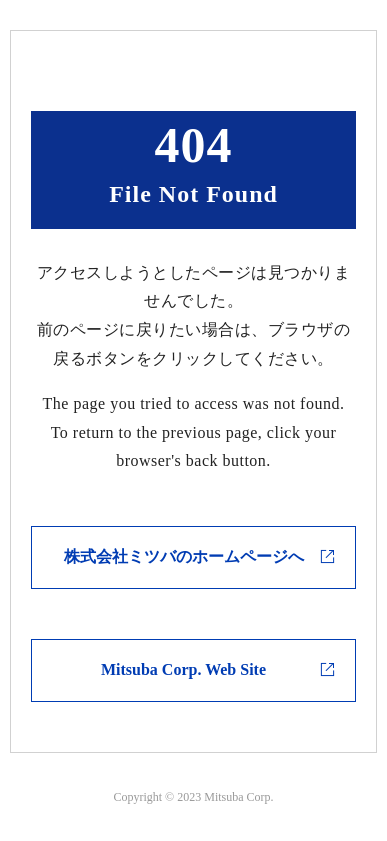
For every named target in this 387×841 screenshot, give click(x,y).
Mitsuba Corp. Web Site (183, 669)
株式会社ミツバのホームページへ (184, 556)
